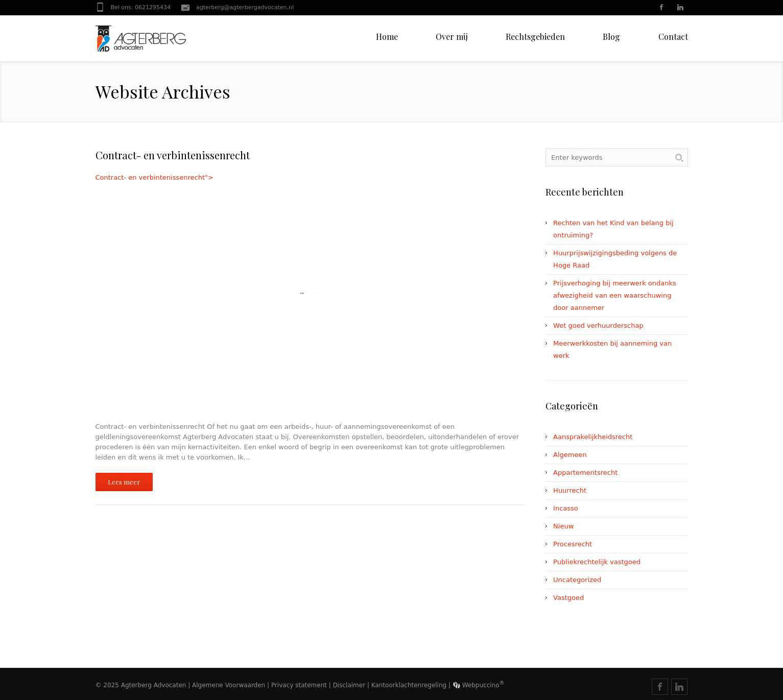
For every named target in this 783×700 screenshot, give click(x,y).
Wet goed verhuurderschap (598, 325)
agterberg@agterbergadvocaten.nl (245, 7)
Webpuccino (479, 685)
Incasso (566, 508)
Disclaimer (349, 685)
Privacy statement (299, 685)
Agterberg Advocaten (154, 685)
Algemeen (570, 455)
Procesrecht (573, 544)
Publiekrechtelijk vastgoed (597, 562)
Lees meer (124, 482)
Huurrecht (570, 490)
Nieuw (563, 526)
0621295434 (153, 7)
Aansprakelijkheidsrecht (593, 437)
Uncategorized (577, 580)
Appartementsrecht (585, 473)
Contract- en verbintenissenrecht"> (311, 293)
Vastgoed (568, 598)
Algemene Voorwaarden (229, 685)
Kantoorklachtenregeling (409, 685)
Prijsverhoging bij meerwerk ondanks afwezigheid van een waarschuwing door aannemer (615, 295)
